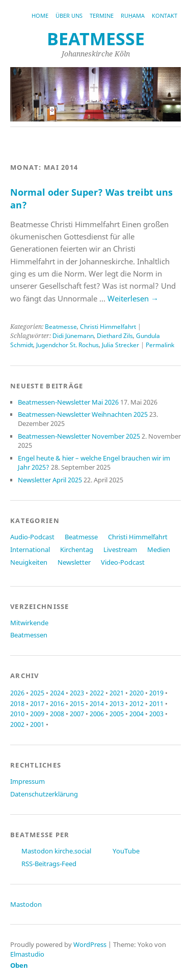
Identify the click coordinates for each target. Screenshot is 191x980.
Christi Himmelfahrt (108, 327)
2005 (117, 714)
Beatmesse (61, 327)
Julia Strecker (120, 345)
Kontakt (165, 16)
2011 (156, 703)
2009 (37, 714)
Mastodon (26, 904)
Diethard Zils (115, 336)
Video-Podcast (123, 562)
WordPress (90, 944)
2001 (37, 724)
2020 (137, 693)
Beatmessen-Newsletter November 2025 (79, 436)
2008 (57, 714)
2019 (156, 693)
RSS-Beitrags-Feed (49, 864)
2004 (137, 714)
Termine (102, 16)
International (30, 549)
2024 (57, 693)
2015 (77, 703)
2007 (77, 714)
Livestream (120, 549)
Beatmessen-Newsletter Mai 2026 (68, 402)
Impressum (28, 781)
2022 (97, 693)
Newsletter (74, 562)
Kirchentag (77, 549)
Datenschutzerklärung (44, 794)
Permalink (160, 345)
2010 (17, 714)
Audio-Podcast (32, 537)
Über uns (69, 16)
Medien (159, 549)
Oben (19, 965)
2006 (97, 714)
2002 (17, 724)
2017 (37, 703)
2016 (57, 703)
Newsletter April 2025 (50, 480)
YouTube (126, 851)
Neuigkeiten (29, 562)
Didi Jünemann (73, 336)
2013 (117, 703)
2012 (137, 703)
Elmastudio (27, 954)
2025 (37, 693)
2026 (17, 693)
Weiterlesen (133, 298)
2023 (77, 693)
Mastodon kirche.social (56, 851)
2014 (97, 703)
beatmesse (96, 39)
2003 (156, 714)
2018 (17, 703)
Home (40, 16)
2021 (117, 693)
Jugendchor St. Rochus (67, 345)
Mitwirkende (29, 623)
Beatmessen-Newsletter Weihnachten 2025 (83, 414)
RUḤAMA (133, 16)
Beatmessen (29, 635)
